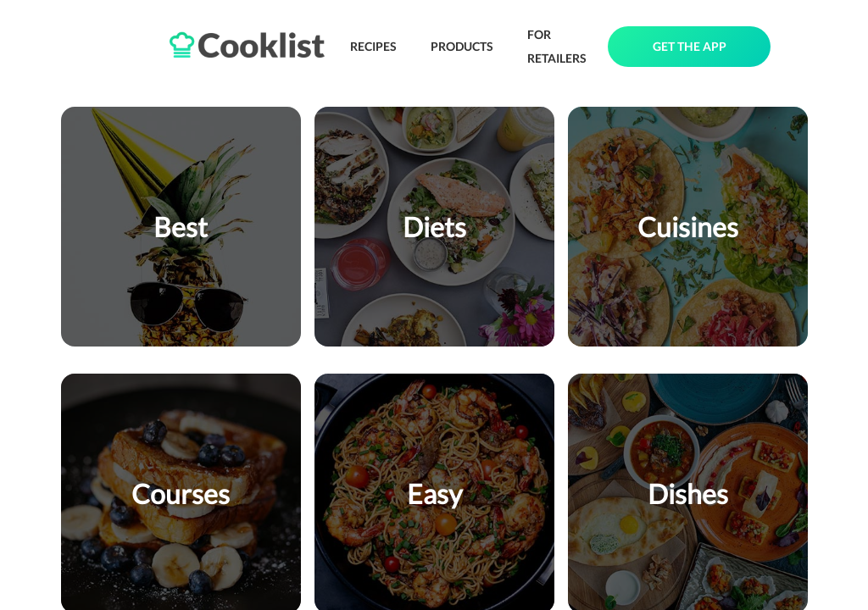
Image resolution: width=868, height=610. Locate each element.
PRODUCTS (462, 46)
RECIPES (373, 46)
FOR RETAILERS (557, 46)
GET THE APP (690, 46)
